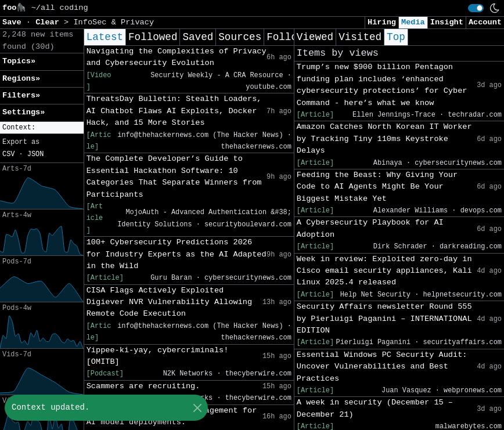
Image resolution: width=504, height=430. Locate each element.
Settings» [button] (24, 112)
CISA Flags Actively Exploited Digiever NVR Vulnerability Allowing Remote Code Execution (170, 302)
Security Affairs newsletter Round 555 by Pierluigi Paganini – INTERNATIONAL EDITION (384, 319)
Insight (447, 22)
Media (413, 22)
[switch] (476, 8)
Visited (360, 37)
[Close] (197, 408)
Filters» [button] (21, 95)
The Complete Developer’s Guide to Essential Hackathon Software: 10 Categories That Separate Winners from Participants (174, 176)
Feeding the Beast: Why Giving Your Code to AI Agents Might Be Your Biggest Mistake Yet (377, 187)
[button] (42, 128)
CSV (8, 154)
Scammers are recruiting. (143, 386)
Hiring (382, 22)
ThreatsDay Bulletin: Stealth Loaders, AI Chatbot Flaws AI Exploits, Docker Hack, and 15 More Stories (174, 111)
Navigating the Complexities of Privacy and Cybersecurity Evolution (177, 57)
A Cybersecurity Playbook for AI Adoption (370, 228)
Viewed (315, 37)
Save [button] (14, 22)
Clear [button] (50, 22)
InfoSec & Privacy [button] (114, 22)
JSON (36, 154)
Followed (153, 37)
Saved (198, 37)
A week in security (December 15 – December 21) (375, 408)
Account (485, 22)
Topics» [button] (19, 61)
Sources (240, 37)
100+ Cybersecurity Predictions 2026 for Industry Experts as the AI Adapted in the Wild (177, 254)
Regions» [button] (21, 79)
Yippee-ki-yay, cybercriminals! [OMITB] (158, 356)
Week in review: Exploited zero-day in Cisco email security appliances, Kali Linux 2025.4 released (384, 271)
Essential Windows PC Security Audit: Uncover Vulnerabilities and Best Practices (382, 367)
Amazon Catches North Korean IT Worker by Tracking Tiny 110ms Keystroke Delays (384, 139)
